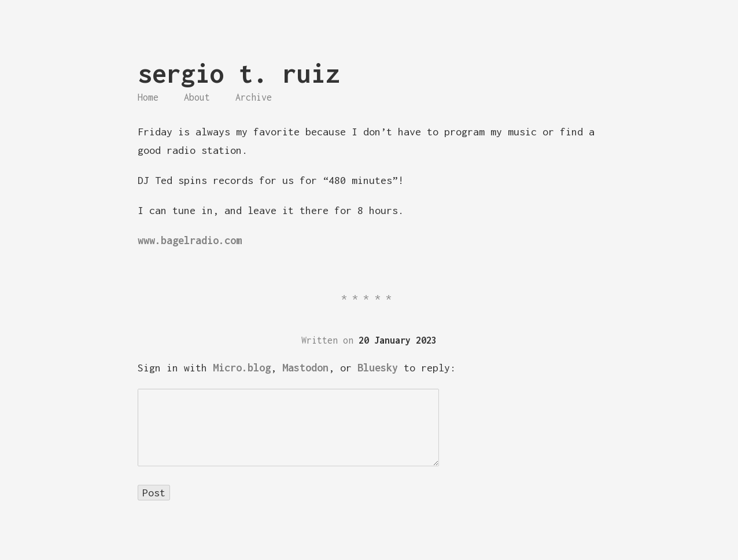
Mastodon (305, 368)
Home (148, 97)
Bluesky (378, 368)
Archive (254, 97)
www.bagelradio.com (190, 240)
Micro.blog (242, 368)
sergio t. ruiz (239, 73)
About (197, 97)
